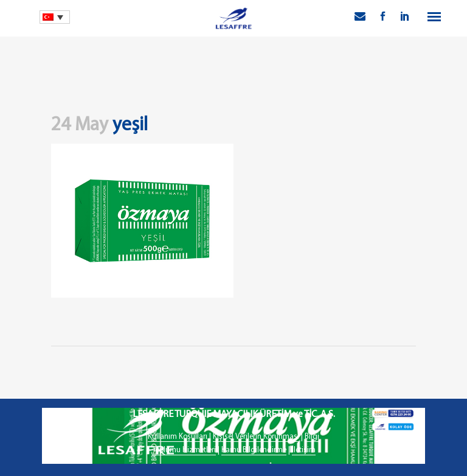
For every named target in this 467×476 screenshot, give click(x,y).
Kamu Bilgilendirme (254, 450)
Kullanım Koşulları (178, 437)
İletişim (304, 450)
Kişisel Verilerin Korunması (256, 437)
